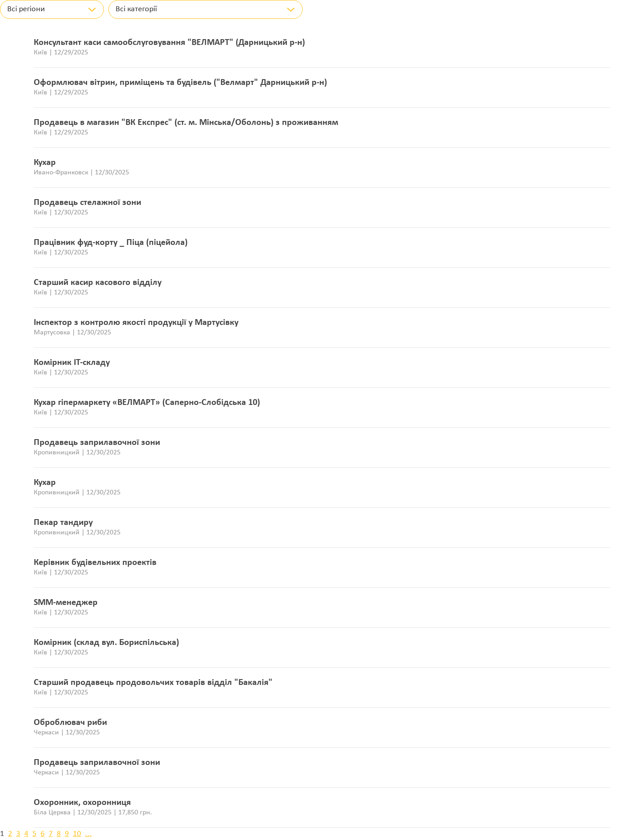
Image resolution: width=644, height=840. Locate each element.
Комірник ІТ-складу (72, 363)
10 (77, 834)
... (88, 834)
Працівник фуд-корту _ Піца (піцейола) (111, 243)
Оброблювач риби (70, 723)
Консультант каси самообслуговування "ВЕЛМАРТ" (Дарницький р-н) (169, 43)
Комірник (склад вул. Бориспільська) (106, 643)
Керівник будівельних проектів (95, 563)
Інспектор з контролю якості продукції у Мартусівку (136, 323)
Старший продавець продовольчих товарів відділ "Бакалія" (153, 683)
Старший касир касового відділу (98, 283)
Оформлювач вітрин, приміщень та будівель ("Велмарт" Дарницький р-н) (180, 83)
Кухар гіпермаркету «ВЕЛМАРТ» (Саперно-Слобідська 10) (147, 403)
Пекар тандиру (63, 523)
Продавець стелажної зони (87, 203)
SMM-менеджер (66, 603)
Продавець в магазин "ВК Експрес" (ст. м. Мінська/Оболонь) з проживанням (186, 123)
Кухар (45, 163)
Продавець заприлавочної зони (97, 443)
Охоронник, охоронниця (82, 803)
